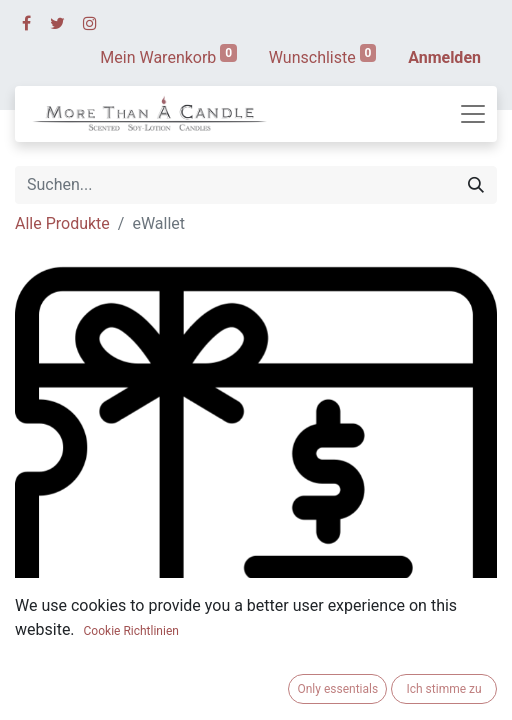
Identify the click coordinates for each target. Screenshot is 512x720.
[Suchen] (476, 185)
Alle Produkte (62, 223)
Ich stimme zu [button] (443, 689)
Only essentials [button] (337, 689)
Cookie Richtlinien (131, 631)
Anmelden (444, 57)
